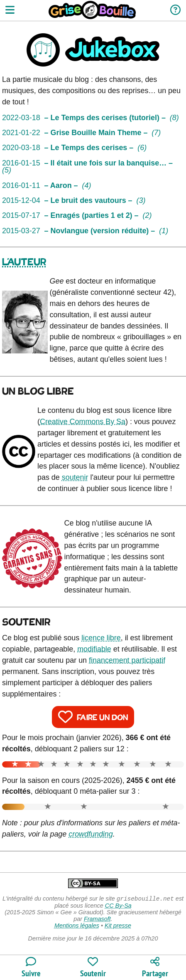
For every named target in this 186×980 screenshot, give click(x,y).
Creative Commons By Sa (83, 422)
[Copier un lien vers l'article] (155, 968)
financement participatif (127, 660)
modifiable (94, 649)
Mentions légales (77, 926)
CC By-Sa (118, 906)
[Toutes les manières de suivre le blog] (31, 968)
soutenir (75, 477)
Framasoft (97, 920)
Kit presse (118, 926)
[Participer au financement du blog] (93, 968)
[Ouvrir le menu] (10, 11)
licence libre (101, 638)
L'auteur (24, 262)
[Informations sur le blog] (175, 11)
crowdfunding (91, 834)
